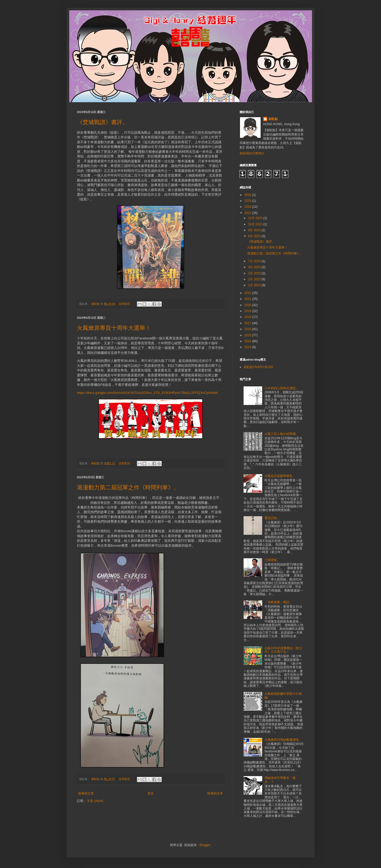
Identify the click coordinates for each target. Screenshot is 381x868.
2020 (248, 305)
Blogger (205, 845)
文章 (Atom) (95, 801)
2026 (248, 195)
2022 (248, 293)
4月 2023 (255, 267)
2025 (248, 201)
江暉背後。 (272, 560)
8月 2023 (255, 236)
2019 (248, 311)
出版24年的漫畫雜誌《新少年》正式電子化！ (283, 650)
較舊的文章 (215, 793)
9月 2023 (255, 230)
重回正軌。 (272, 518)
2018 (248, 317)
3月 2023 (255, 273)
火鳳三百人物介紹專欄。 (282, 434)
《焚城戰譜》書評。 (103, 122)
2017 (248, 323)
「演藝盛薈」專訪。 (278, 602)
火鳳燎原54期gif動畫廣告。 (283, 740)
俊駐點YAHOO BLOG (258, 367)
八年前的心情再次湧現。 (282, 388)
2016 (248, 329)
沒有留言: (125, 304)
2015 (248, 335)
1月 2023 (255, 285)
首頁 (151, 793)
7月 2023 (255, 261)
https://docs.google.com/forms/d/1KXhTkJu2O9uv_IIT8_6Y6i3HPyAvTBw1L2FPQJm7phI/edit (147, 393)
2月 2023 (255, 279)
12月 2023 (256, 218)
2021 (248, 299)
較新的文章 (86, 793)
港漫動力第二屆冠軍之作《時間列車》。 (128, 487)
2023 (248, 213)
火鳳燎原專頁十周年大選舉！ (114, 328)
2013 (248, 347)
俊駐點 (273, 119)
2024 (248, 207)
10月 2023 (256, 224)
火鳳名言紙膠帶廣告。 (280, 476)
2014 (248, 341)
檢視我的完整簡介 (252, 153)
